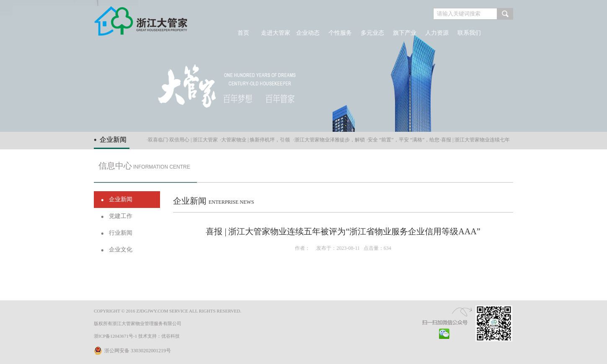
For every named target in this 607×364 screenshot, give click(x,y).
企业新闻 (121, 199)
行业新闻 (121, 233)
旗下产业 (405, 33)
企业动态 (308, 33)
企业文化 (121, 250)
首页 (243, 33)
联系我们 (469, 33)
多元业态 (372, 33)
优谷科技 (170, 336)
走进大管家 (276, 33)
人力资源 (437, 33)
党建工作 (121, 216)
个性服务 (340, 33)
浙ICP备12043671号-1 (115, 336)
